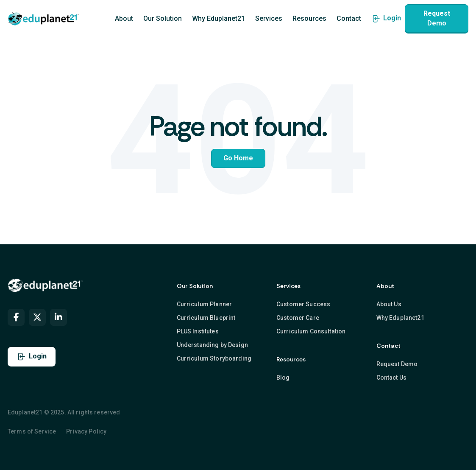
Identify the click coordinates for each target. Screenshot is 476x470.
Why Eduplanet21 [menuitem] (219, 19)
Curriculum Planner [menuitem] (205, 304)
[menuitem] (16, 317)
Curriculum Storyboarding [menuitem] (214, 358)
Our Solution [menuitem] (163, 19)
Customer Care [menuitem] (298, 317)
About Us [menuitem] (389, 304)
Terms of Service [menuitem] (32, 431)
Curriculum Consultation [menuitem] (311, 331)
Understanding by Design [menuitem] (212, 345)
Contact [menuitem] (349, 19)
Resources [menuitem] (309, 19)
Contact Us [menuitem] (391, 377)
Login (386, 18)
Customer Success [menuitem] (303, 304)
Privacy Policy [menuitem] (86, 431)
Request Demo (437, 18)
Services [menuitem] (269, 19)
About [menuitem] (124, 19)
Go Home (238, 158)
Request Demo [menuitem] (397, 364)
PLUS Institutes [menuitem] (198, 331)
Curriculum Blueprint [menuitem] (206, 317)
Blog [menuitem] (283, 377)
